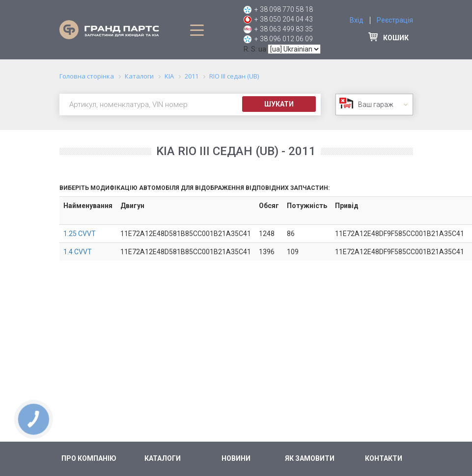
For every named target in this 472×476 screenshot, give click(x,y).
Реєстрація (395, 20)
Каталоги (163, 458)
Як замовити (310, 458)
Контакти (384, 458)
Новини (236, 458)
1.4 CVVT (78, 252)
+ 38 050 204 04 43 (284, 19)
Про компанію (89, 458)
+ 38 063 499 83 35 (284, 29)
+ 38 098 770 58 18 (284, 9)
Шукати (279, 104)
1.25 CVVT (80, 234)
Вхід (357, 20)
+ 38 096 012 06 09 (284, 39)
